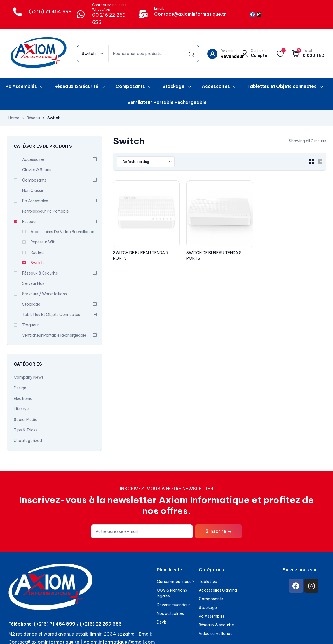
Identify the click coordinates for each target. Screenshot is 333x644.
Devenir (227, 51)
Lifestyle (22, 409)
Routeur (38, 252)
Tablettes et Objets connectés (51, 315)
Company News (29, 377)
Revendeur (232, 56)
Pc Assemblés (35, 201)
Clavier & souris (37, 170)
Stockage (31, 304)
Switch (37, 263)
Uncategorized (28, 441)
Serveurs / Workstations (44, 294)
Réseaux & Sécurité (40, 273)
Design (20, 388)
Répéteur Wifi (43, 242)
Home (14, 118)
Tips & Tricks (26, 430)
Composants (34, 180)
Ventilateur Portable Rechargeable (54, 335)
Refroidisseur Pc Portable (45, 211)
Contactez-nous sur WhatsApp (109, 7)
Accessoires (33, 159)
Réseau (33, 118)
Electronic (23, 399)
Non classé (33, 190)
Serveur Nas (33, 283)
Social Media (26, 420)
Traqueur (31, 325)
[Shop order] (146, 162)
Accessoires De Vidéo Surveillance (62, 232)
